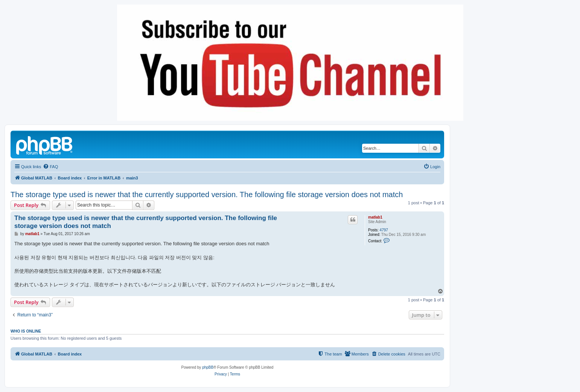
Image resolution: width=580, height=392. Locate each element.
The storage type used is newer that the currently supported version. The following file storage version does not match (207, 194)
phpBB (208, 367)
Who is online (26, 331)
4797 (384, 230)
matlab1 (375, 217)
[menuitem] (50, 167)
